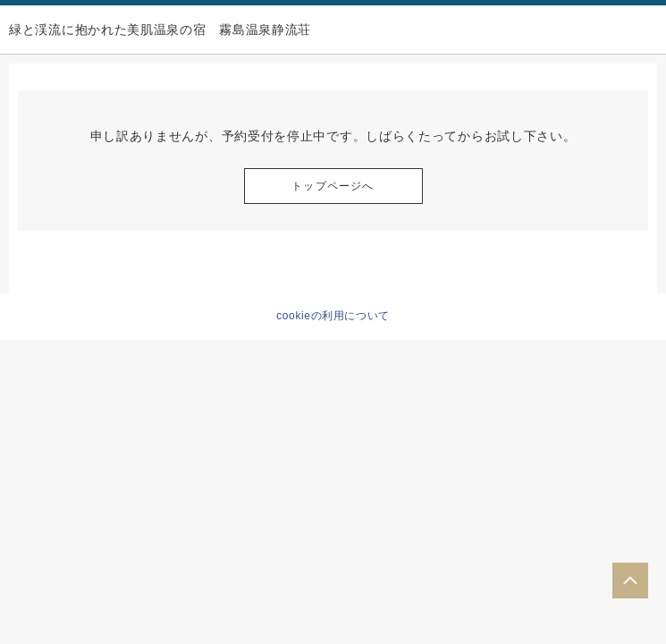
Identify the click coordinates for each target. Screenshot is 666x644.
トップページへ (333, 186)
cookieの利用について (333, 316)
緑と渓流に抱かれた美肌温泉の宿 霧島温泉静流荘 (160, 30)
